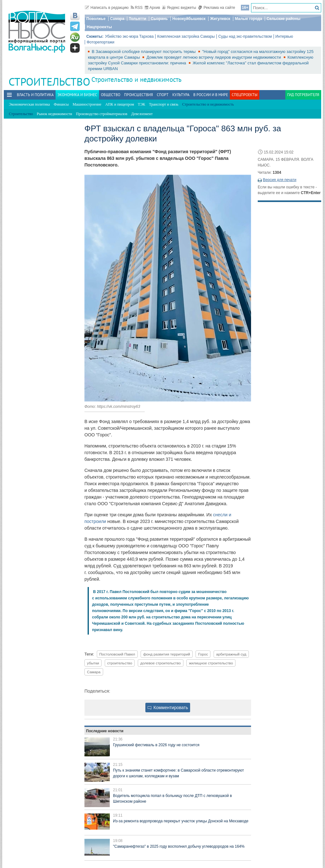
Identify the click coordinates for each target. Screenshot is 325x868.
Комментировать (168, 708)
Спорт (163, 95)
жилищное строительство (211, 663)
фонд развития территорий (167, 654)
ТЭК (141, 104)
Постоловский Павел (117, 654)
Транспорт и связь (164, 104)
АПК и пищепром (119, 104)
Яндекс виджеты (179, 8)
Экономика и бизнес (77, 95)
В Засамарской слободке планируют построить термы (144, 52)
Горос (203, 654)
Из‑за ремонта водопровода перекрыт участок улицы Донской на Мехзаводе (181, 821)
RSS (137, 8)
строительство (120, 663)
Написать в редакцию (107, 8)
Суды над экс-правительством (245, 36)
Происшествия (139, 95)
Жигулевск (220, 19)
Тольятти (138, 19)
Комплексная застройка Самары (186, 36)
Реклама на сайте (217, 8)
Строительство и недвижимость (136, 79)
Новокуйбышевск (189, 19)
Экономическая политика (29, 104)
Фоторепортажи (100, 42)
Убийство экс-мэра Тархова (129, 36)
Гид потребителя (303, 95)
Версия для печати (279, 180)
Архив (153, 8)
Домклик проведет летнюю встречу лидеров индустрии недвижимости (214, 57)
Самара (117, 19)
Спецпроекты (245, 95)
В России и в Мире (211, 95)
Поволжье (96, 19)
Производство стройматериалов (102, 114)
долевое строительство (160, 663)
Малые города (249, 19)
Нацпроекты (99, 27)
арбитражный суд (231, 654)
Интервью (284, 36)
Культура (181, 95)
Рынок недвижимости (54, 114)
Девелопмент (142, 114)
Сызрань (159, 19)
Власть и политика (35, 95)
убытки (93, 663)
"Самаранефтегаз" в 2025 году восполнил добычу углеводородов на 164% (179, 846)
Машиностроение (87, 104)
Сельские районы (284, 19)
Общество (111, 95)
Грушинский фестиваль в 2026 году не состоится (156, 745)
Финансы (61, 104)
